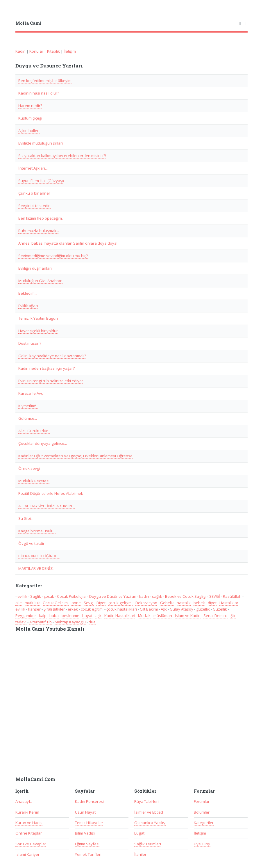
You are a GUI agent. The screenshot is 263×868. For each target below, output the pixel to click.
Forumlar (202, 801)
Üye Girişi (202, 844)
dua (92, 622)
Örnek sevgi (29, 468)
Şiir (233, 616)
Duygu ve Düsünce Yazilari (113, 596)
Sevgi (89, 603)
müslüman (163, 616)
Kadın (20, 51)
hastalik (184, 603)
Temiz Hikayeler (89, 823)
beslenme (70, 616)
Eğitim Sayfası (87, 844)
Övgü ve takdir (31, 543)
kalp (43, 616)
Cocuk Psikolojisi (72, 596)
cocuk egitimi (92, 609)
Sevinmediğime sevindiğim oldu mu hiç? (53, 256)
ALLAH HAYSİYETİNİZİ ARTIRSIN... (46, 506)
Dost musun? (30, 343)
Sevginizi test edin (34, 206)
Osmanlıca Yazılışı (150, 823)
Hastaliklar (229, 603)
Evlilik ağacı (28, 306)
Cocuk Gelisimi (56, 603)
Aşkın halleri (29, 131)
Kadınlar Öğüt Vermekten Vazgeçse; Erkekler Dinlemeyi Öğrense (75, 456)
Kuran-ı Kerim (27, 812)
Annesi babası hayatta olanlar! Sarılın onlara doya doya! (68, 243)
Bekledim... (28, 293)
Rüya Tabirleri (146, 801)
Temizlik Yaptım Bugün (38, 318)
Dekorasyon (146, 603)
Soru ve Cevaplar (31, 844)
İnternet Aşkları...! (33, 168)
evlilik (22, 596)
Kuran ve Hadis (29, 823)
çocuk (49, 596)
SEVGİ (215, 596)
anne (76, 603)
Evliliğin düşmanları (35, 268)
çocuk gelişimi (120, 603)
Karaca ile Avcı (31, 393)
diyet (212, 603)
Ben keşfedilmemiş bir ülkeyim (45, 81)
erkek (73, 609)
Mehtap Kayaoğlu (70, 622)
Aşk (164, 609)
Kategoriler (204, 823)
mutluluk (32, 603)
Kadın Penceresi (89, 801)
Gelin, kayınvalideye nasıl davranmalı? (52, 356)
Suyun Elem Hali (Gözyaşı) (41, 181)
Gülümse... (28, 418)
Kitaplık (53, 51)
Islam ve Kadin (188, 616)
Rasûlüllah (232, 596)
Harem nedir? (30, 106)
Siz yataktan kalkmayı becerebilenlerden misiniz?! (62, 156)
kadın (144, 596)
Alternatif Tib (41, 622)
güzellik (203, 609)
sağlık (157, 596)
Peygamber (26, 616)
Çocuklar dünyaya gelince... (43, 443)
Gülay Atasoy (181, 609)
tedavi (21, 622)
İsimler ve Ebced (149, 812)
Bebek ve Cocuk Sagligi (186, 596)
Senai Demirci (215, 616)
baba (54, 616)
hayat (87, 616)
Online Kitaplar (29, 833)
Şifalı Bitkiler (54, 609)
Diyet (101, 603)
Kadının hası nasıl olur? (39, 93)
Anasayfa (24, 801)
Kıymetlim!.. (28, 406)
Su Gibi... (26, 518)
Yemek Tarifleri (88, 854)
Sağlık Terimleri (148, 844)
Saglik (36, 596)
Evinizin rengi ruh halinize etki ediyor (51, 381)
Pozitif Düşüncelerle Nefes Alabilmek (51, 493)
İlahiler (140, 854)
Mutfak (144, 616)
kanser (34, 609)
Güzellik (220, 609)
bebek (199, 603)
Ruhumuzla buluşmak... (39, 231)
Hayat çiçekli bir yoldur (38, 331)
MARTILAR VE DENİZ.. (36, 568)
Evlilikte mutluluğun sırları (41, 143)
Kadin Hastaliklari (120, 616)
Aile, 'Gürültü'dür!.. (34, 431)
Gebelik (167, 603)
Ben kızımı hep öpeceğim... (41, 218)
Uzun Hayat (85, 812)
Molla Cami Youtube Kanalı (50, 629)
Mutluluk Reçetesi (34, 481)
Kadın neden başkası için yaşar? (46, 368)
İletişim (70, 51)
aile (19, 603)
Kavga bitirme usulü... (37, 531)
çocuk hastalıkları (122, 609)
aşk (98, 616)
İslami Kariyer (27, 854)
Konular (36, 51)
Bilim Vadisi (85, 833)
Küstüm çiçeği (30, 118)
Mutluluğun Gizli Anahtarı (40, 281)
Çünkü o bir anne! (34, 193)
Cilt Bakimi (149, 609)
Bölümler (202, 812)
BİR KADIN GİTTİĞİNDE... (39, 556)
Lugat (139, 833)
